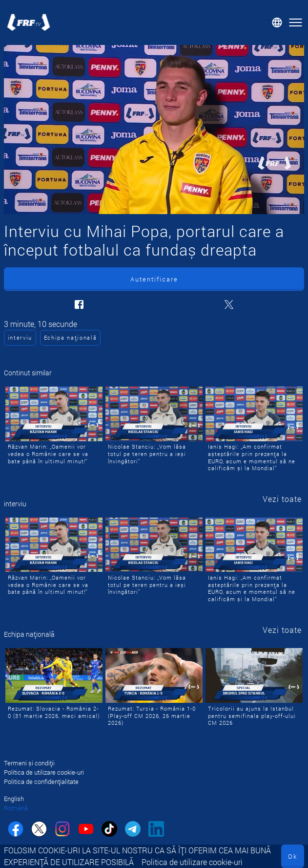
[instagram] (62, 830)
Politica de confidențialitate (41, 781)
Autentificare (154, 279)
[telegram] (133, 830)
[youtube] (86, 830)
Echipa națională (71, 337)
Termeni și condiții (29, 763)
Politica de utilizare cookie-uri (192, 862)
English (14, 799)
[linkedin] (156, 830)
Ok (293, 856)
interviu (20, 337)
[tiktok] (109, 830)
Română (16, 808)
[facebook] (16, 830)
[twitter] (39, 830)
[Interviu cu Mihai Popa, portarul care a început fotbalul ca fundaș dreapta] (154, 130)
